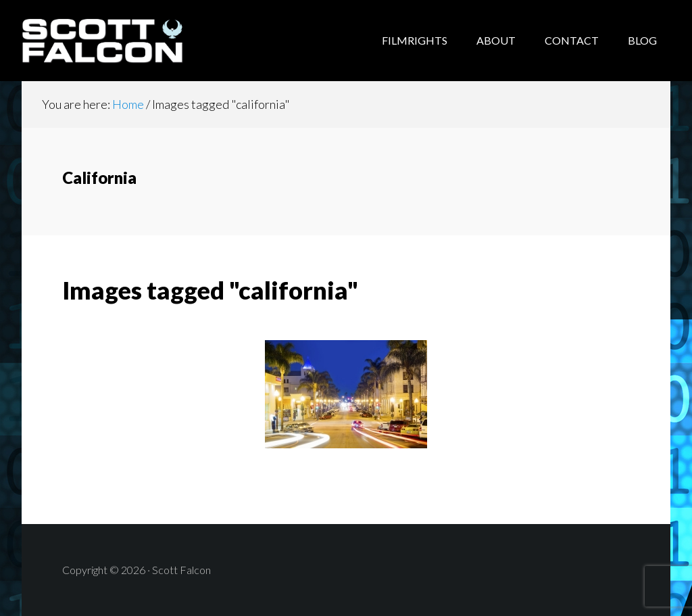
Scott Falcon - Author (130, 41)
